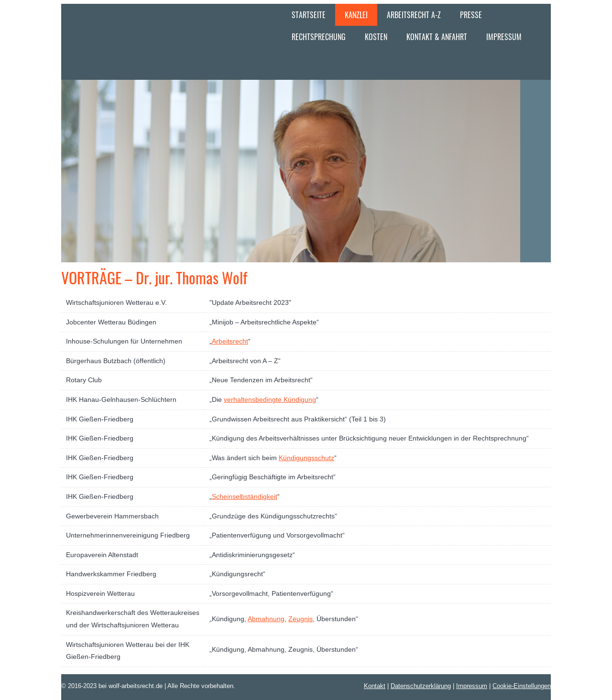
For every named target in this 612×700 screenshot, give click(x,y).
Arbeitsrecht (230, 341)
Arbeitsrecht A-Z (414, 15)
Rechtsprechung (319, 37)
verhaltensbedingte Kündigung (270, 399)
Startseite (309, 15)
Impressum (504, 37)
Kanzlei (356, 15)
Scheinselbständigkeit (245, 496)
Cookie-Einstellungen (522, 686)
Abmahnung (266, 619)
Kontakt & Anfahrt (437, 37)
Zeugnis (301, 619)
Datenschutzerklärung (421, 686)
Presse (471, 15)
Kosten (376, 37)
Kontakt (375, 686)
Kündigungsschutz (306, 458)
